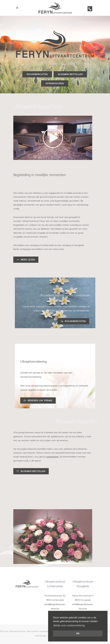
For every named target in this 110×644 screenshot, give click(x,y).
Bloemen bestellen (70, 74)
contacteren (52, 457)
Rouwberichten (37, 74)
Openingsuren (55, 83)
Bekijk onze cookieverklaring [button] (69, 625)
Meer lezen (26, 260)
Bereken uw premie (38, 400)
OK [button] (78, 633)
